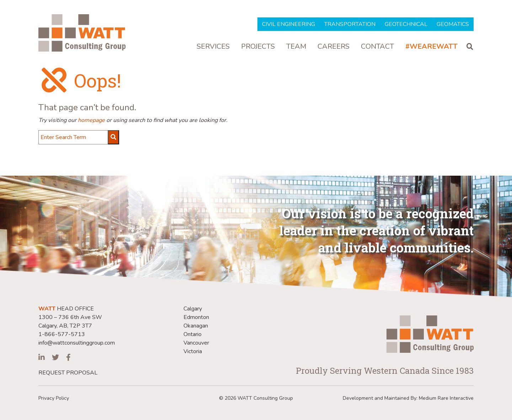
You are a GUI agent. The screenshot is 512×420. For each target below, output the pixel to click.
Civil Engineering (289, 24)
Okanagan (196, 326)
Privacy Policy (54, 398)
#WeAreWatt (431, 47)
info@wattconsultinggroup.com (77, 343)
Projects (258, 47)
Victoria (193, 351)
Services (213, 47)
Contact (377, 47)
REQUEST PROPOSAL (68, 373)
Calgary (193, 309)
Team (296, 47)
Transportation (350, 24)
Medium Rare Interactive (446, 398)
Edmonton (196, 317)
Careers (334, 47)
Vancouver (196, 343)
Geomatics (453, 24)
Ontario (193, 334)
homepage (91, 120)
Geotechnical (406, 24)
